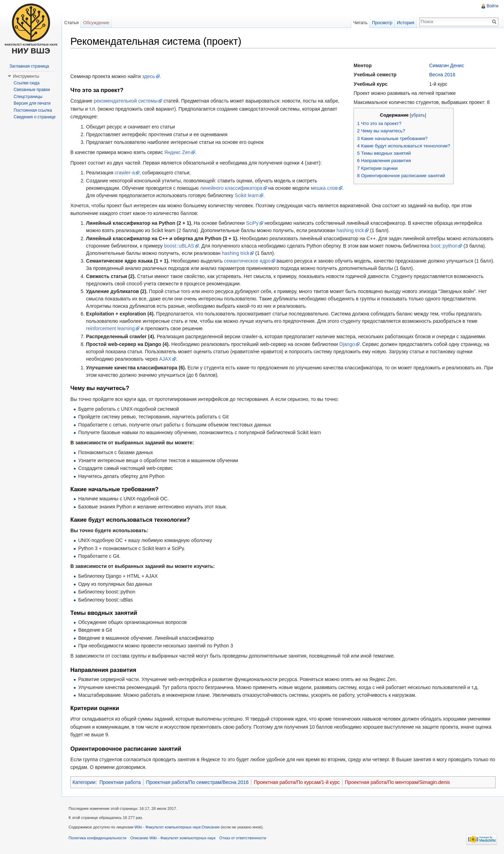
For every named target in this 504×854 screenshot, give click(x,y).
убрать (418, 115)
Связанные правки (32, 90)
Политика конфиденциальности (97, 838)
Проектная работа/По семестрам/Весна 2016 (197, 782)
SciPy (252, 223)
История (406, 23)
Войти (492, 6)
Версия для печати (32, 103)
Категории (84, 782)
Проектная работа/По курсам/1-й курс (297, 782)
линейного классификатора (231, 188)
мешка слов (324, 188)
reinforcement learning (110, 328)
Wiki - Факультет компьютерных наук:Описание (177, 827)
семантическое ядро (247, 261)
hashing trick (350, 230)
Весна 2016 (442, 75)
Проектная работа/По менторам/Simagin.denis (398, 782)
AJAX (165, 359)
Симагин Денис (447, 65)
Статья (71, 23)
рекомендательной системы (126, 101)
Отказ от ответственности (243, 838)
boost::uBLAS (179, 246)
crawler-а (125, 173)
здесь (148, 76)
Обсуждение (96, 23)
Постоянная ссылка (33, 110)
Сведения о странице (35, 117)
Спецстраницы (28, 97)
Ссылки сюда (27, 83)
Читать (360, 23)
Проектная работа (120, 782)
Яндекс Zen (177, 152)
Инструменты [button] (26, 76)
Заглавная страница (29, 66)
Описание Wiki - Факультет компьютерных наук (173, 838)
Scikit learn (247, 195)
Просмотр (382, 23)
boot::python (444, 246)
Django (347, 344)
